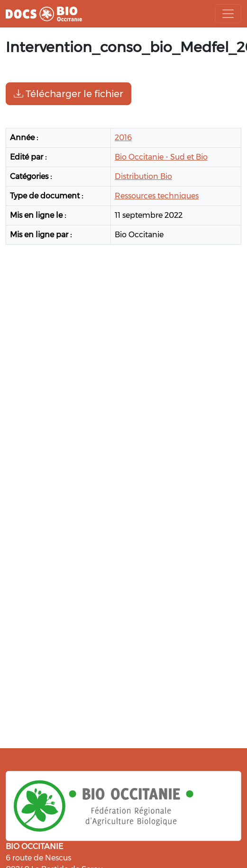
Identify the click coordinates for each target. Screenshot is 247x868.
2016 (123, 138)
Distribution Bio (143, 176)
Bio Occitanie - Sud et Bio (161, 157)
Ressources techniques (157, 196)
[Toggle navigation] (228, 14)
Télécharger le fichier (69, 94)
